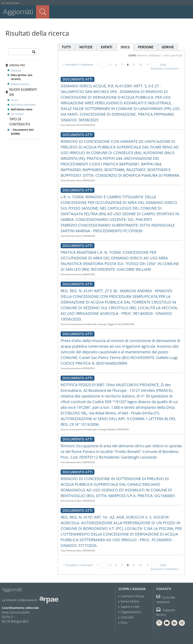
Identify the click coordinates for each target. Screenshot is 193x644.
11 (148, 65)
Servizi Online (130, 601)
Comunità (127, 617)
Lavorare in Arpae (132, 596)
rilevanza (16, 70)
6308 (163, 65)
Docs (124, 622)
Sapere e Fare (130, 607)
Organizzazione (131, 612)
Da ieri (15, 100)
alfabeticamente (20, 84)
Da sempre (17, 114)
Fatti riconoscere (10, 3)
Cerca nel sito (43, 12)
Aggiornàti (18, 12)
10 (140, 65)
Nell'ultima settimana (23, 105)
